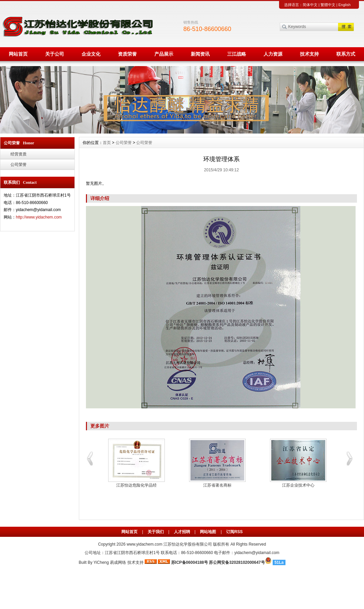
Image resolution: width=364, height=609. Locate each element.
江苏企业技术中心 (298, 485)
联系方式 (346, 54)
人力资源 (273, 54)
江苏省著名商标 (217, 485)
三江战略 (237, 54)
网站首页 (18, 54)
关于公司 (55, 54)
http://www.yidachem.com (39, 217)
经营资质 (19, 154)
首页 (107, 143)
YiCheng (101, 562)
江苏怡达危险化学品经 (136, 485)
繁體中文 (328, 5)
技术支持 (309, 54)
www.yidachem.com (145, 544)
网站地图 (208, 532)
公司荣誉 (19, 165)
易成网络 (118, 562)
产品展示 (164, 54)
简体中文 (310, 5)
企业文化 (91, 54)
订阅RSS (234, 532)
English (344, 5)
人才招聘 (182, 532)
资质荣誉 (127, 54)
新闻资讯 (200, 54)
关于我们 (156, 532)
